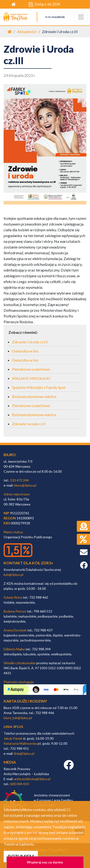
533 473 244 (19, 480)
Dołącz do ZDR (44, 4)
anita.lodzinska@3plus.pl (32, 779)
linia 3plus (13, 727)
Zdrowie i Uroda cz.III (30, 342)
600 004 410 (19, 784)
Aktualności (27, 31)
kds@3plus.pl (13, 575)
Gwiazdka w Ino (25, 351)
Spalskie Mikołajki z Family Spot (39, 387)
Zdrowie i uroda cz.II (29, 424)
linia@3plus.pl (24, 753)
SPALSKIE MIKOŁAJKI (31, 378)
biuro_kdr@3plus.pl (18, 718)
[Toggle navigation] (81, 17)
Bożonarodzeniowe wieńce (34, 396)
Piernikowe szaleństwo (31, 369)
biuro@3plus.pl (25, 485)
